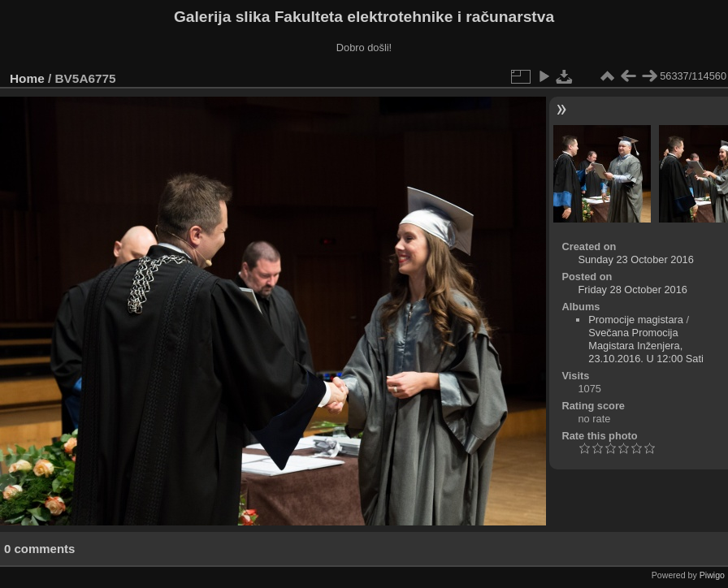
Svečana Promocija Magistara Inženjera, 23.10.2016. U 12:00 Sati (646, 346)
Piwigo (712, 575)
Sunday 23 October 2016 (635, 259)
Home (27, 78)
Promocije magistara (636, 320)
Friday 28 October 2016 (632, 290)
